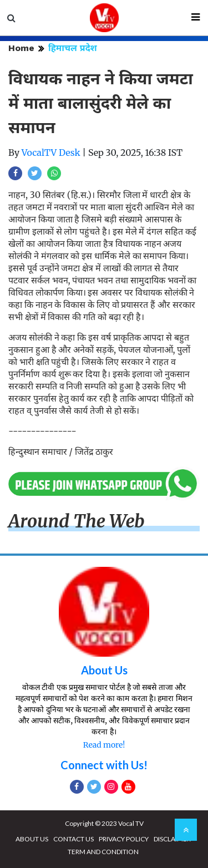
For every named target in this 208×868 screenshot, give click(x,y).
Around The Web (77, 521)
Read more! (104, 745)
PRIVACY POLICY (124, 839)
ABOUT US (32, 839)
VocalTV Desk (51, 153)
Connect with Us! (104, 765)
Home (21, 48)
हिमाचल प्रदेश (73, 48)
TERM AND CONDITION (103, 852)
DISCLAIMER (172, 839)
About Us (104, 670)
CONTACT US (73, 839)
